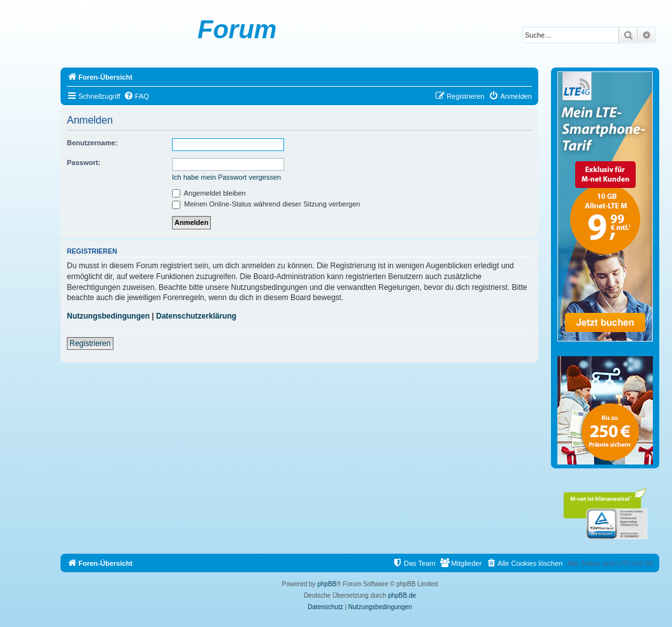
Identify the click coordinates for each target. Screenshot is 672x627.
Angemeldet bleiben (209, 193)
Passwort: (84, 162)
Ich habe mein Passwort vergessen (226, 177)
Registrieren (90, 343)
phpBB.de (402, 595)
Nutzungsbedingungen (108, 316)
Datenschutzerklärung (196, 316)
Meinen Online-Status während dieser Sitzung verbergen (266, 204)
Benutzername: (92, 143)
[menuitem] (136, 96)
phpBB (327, 584)
